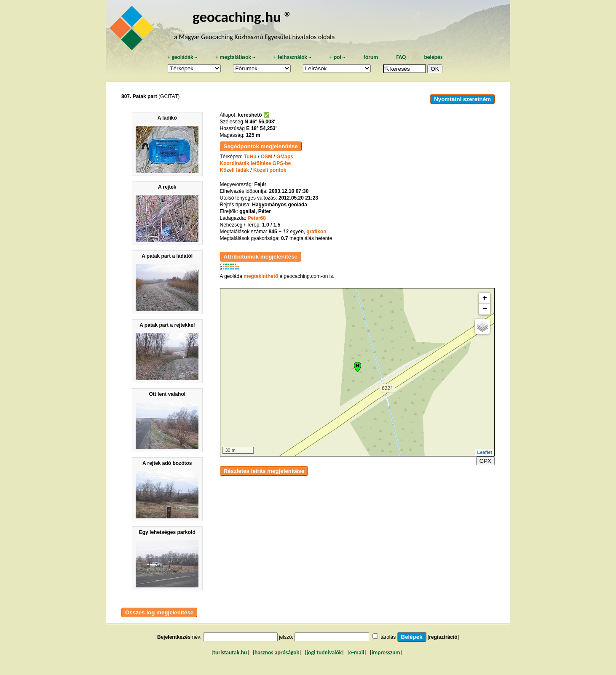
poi (337, 57)
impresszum (386, 652)
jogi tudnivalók (324, 652)
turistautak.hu (230, 652)
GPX (485, 461)
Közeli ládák (234, 170)
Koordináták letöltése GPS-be (256, 163)
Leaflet (485, 452)
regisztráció (443, 637)
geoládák (182, 57)
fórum (371, 57)
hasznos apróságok (277, 652)
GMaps (285, 157)
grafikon (316, 232)
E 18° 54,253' (261, 128)
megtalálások (235, 57)
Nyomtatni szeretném (462, 99)
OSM (266, 157)
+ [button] (485, 298)
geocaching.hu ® (242, 17)
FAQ (401, 57)
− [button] (485, 309)
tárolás (388, 637)
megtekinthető (261, 276)
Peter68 (257, 218)
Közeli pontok (270, 170)
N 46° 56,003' (260, 122)
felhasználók (292, 57)
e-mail (357, 652)
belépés (433, 57)
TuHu (250, 157)
